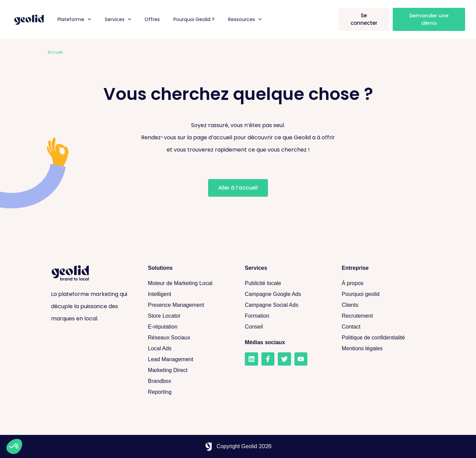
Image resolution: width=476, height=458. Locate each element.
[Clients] (383, 305)
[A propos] (383, 283)
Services (118, 19)
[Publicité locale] (286, 283)
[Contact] (383, 327)
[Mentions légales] (383, 349)
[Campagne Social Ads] (286, 305)
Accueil (55, 52)
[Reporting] (190, 392)
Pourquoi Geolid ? (194, 19)
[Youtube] (300, 359)
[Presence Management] (190, 305)
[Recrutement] (383, 316)
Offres (152, 19)
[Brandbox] (190, 381)
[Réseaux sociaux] (190, 338)
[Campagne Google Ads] (286, 294)
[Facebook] (268, 359)
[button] (14, 446)
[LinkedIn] (251, 359)
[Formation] (286, 316)
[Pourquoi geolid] (383, 294)
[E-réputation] (190, 327)
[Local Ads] (190, 349)
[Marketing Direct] (190, 370)
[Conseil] (286, 327)
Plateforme (74, 19)
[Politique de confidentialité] (383, 338)
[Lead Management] (190, 359)
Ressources (245, 19)
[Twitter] (284, 359)
